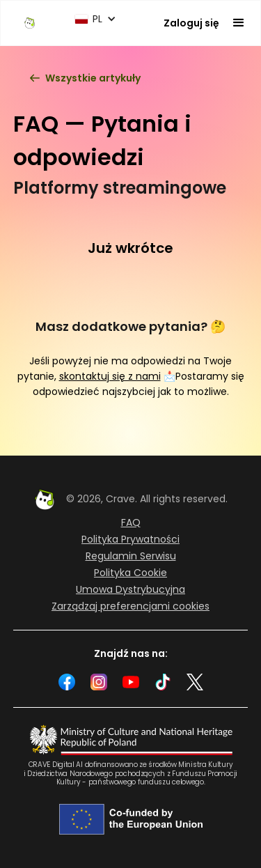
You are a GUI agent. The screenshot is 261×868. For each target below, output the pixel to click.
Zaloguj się (191, 23)
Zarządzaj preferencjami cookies (130, 606)
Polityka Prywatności (130, 539)
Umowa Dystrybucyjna (130, 589)
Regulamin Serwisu (131, 556)
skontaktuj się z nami (110, 376)
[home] (30, 23)
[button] (95, 19)
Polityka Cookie (130, 573)
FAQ (131, 522)
